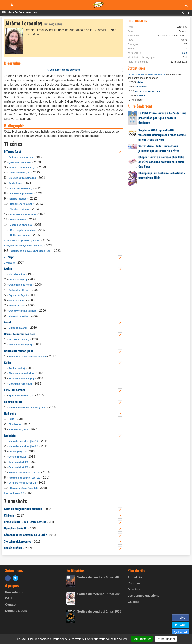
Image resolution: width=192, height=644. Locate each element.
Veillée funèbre (13, 548)
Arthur (8, 269)
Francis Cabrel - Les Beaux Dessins (25, 522)
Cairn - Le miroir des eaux (20, 334)
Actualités (135, 577)
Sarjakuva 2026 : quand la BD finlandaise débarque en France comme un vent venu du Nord (162, 135)
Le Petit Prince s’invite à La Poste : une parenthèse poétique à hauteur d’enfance (162, 118)
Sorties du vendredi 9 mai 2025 (99, 577)
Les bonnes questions (143, 596)
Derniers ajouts (16, 611)
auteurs (141, 95)
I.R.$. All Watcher (15, 390)
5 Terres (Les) (12, 151)
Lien (184, 53)
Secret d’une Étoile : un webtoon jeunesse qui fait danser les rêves (159, 148)
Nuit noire (10, 413)
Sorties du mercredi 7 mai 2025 (99, 594)
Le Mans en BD (13, 402)
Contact (11, 605)
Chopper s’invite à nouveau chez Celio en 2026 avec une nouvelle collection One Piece (161, 162)
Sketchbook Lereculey (18, 541)
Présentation (14, 592)
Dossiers (134, 589)
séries (140, 82)
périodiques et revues (147, 91)
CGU (8, 598)
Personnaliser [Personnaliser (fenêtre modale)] (166, 639)
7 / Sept (9, 257)
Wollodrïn (10, 436)
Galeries (133, 602)
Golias (8, 363)
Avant (8, 322)
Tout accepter (142, 639)
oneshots (142, 87)
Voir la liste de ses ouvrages (65, 70)
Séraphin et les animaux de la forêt (25, 535)
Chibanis (9, 515)
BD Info (7, 12)
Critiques (134, 583)
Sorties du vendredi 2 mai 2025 (99, 612)
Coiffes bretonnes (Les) (18, 351)
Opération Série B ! (16, 528)
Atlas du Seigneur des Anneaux (23, 509)
